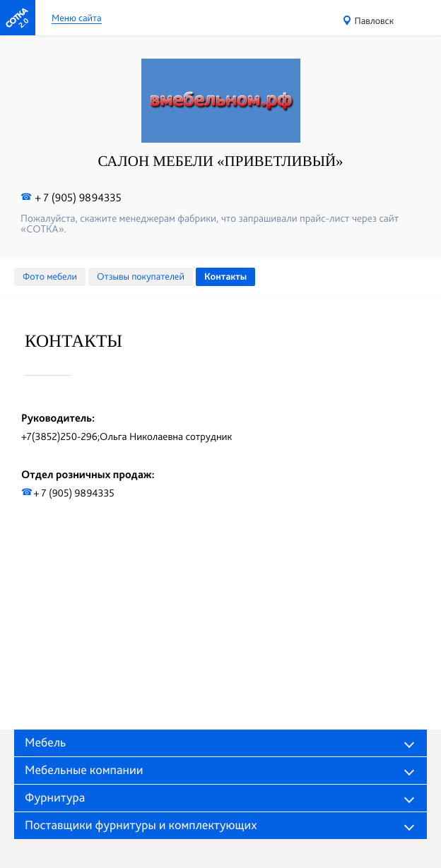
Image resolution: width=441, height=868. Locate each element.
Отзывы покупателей (141, 277)
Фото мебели (50, 277)
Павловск (374, 21)
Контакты (225, 277)
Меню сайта (77, 19)
